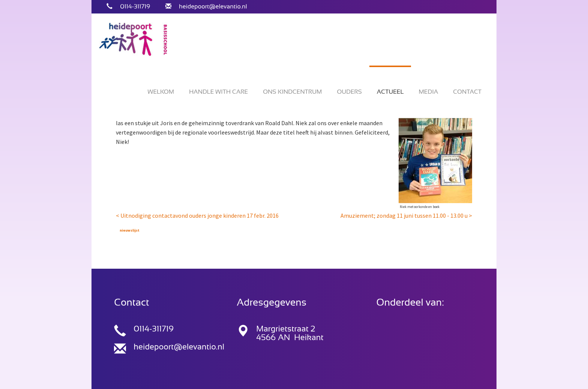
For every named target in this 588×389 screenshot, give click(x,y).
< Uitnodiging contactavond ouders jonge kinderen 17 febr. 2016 (197, 215)
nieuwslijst (130, 230)
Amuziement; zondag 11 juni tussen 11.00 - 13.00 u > (406, 215)
